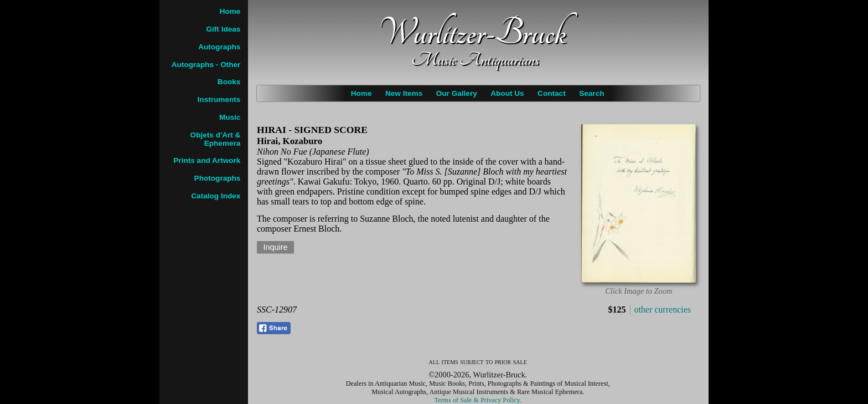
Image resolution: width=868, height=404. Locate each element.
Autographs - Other (206, 65)
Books (229, 82)
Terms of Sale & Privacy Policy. (478, 400)
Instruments (219, 99)
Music (230, 117)
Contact (552, 93)
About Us (507, 93)
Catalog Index (216, 196)
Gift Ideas (223, 29)
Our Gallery (457, 93)
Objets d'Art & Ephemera (216, 139)
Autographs (219, 47)
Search (591, 93)
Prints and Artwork (207, 160)
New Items (404, 93)
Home (361, 93)
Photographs (218, 178)
